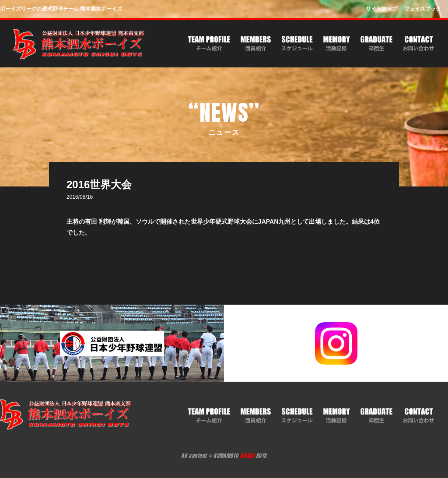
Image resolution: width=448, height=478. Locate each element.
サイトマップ (381, 9)
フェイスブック (423, 9)
